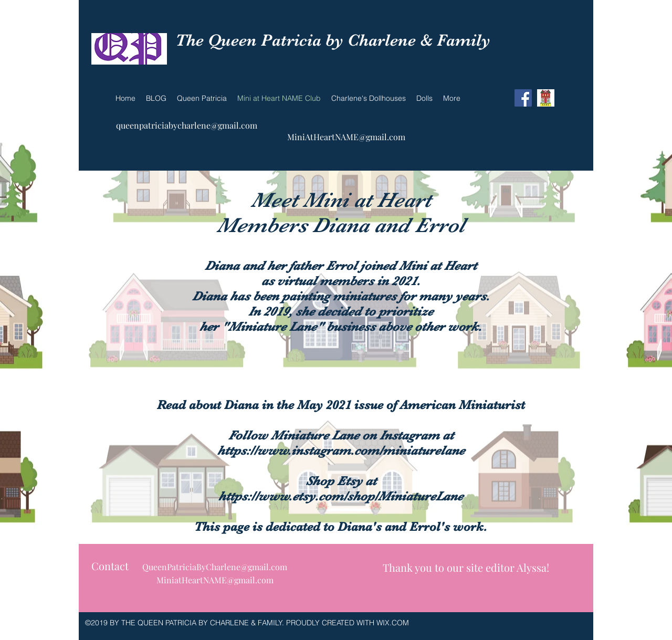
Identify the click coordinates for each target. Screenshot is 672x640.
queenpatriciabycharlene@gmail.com (187, 125)
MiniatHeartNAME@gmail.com (215, 580)
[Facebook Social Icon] (523, 98)
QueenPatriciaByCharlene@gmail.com (215, 567)
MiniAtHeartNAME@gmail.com (346, 137)
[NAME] (546, 98)
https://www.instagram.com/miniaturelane (341, 450)
